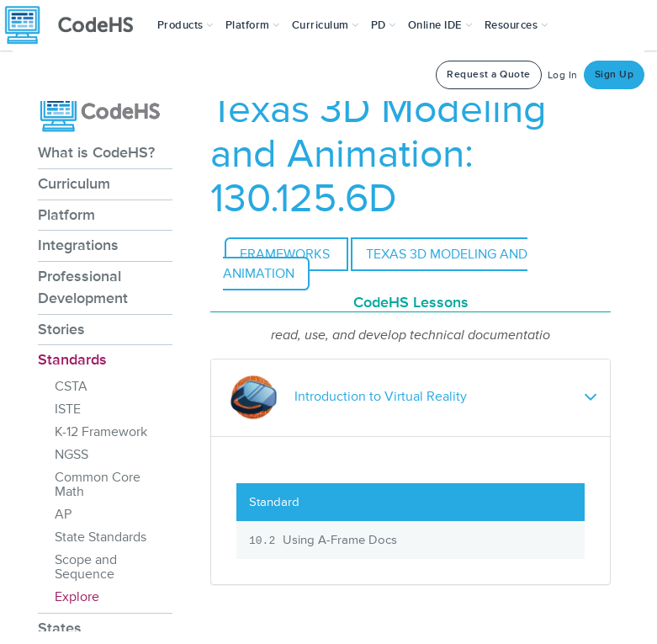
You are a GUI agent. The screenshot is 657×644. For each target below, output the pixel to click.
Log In (563, 75)
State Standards (101, 537)
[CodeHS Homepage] (76, 25)
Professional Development (83, 287)
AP (63, 514)
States (60, 628)
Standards (72, 359)
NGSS (72, 455)
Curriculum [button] (326, 25)
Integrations (78, 245)
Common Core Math (98, 484)
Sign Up (615, 75)
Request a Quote (489, 75)
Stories (61, 329)
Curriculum (74, 184)
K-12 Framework (101, 432)
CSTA (71, 386)
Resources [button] (517, 25)
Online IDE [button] (440, 25)
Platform (66, 215)
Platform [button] (253, 25)
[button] (185, 25)
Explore (77, 597)
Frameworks (286, 254)
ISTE (68, 409)
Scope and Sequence (86, 567)
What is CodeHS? (96, 152)
